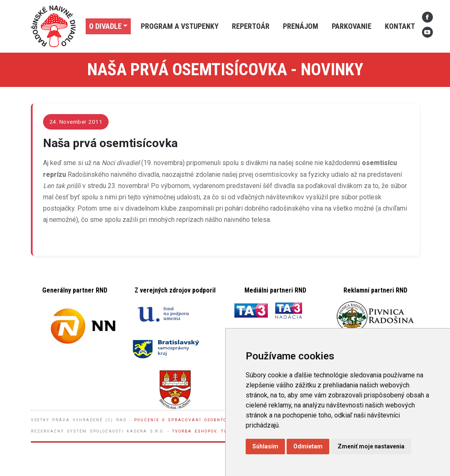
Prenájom (301, 26)
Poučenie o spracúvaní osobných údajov (193, 420)
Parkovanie (352, 26)
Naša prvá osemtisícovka (110, 143)
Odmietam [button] (308, 446)
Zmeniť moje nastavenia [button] (371, 446)
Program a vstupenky (180, 26)
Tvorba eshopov (194, 431)
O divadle (105, 26)
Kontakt (400, 26)
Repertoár (251, 26)
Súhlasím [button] (265, 446)
